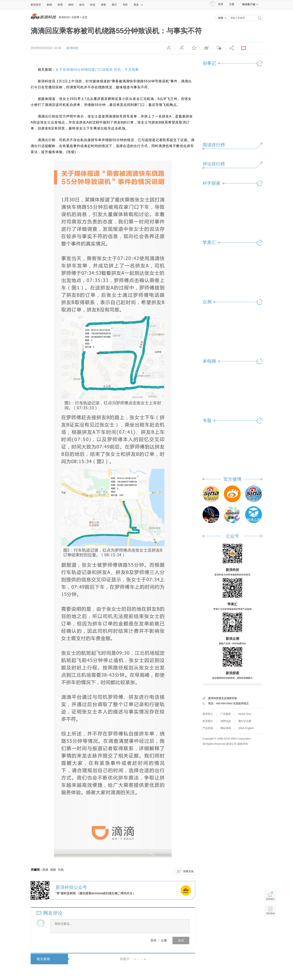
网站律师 (226, 728)
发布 (181, 940)
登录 (153, 940)
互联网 (75, 17)
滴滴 (45, 870)
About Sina (245, 714)
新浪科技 (64, 17)
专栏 (125, 5)
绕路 (53, 870)
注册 (232, 4)
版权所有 (243, 744)
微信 (219, 48)
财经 (71, 5)
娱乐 (82, 5)
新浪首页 (36, 5)
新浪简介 (208, 714)
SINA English (246, 728)
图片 (114, 5)
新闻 (49, 5)
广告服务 (226, 714)
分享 (231, 48)
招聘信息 (226, 721)
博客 (104, 5)
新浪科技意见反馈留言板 (223, 698)
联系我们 (208, 721)
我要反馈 (188, 871)
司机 (61, 870)
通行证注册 (245, 721)
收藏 (194, 48)
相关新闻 (43, 959)
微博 (206, 48)
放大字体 (181, 48)
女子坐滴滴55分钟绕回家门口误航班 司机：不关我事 (97, 70)
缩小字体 (169, 48)
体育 (60, 5)
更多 (138, 5)
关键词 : (36, 870)
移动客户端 (250, 4)
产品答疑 (208, 728)
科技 (93, 5)
